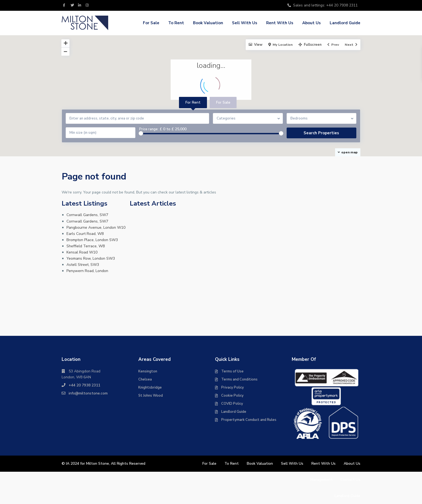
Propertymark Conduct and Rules (249, 420)
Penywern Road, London (87, 271)
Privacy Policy (233, 387)
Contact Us (350, 480)
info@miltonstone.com (88, 393)
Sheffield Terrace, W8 (86, 246)
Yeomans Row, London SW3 (91, 258)
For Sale (151, 23)
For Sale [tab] (223, 102)
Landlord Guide (345, 23)
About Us (312, 23)
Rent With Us (280, 23)
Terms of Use (232, 371)
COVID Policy (232, 404)
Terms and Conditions (239, 379)
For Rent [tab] (193, 102)
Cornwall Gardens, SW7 (87, 215)
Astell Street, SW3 (83, 265)
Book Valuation (208, 23)
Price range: (149, 129)
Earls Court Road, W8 (85, 234)
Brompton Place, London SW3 (92, 240)
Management (321, 480)
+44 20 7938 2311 (84, 385)
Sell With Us (245, 23)
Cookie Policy (232, 396)
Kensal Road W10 (82, 252)
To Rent (176, 23)
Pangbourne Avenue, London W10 (96, 228)
